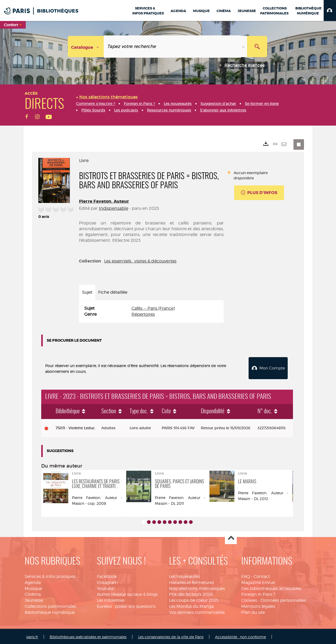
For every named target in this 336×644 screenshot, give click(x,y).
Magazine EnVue (258, 581)
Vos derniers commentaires (197, 611)
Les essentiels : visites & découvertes (140, 261)
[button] (330, 10)
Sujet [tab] (87, 292)
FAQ (246, 575)
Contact (262, 575)
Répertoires (143, 314)
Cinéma (33, 593)
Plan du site (253, 611)
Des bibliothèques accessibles (271, 587)
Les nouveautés (184, 575)
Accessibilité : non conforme (240, 635)
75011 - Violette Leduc (75, 427)
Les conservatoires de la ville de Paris (171, 635)
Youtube (105, 587)
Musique (33, 587)
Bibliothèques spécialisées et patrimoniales (88, 635)
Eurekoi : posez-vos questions (126, 605)
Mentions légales (258, 605)
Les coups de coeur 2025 (194, 599)
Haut (231, 537)
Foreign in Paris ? (258, 593)
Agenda (33, 581)
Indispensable (114, 208)
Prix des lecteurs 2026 (191, 593)
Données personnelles (283, 599)
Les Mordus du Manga (191, 605)
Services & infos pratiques (50, 575)
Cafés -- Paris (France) (153, 308)
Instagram (107, 581)
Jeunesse (34, 599)
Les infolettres (111, 599)
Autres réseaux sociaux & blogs (127, 593)
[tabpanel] (151, 312)
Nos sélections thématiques (197, 587)
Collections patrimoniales (50, 605)
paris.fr (32, 635)
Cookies (249, 599)
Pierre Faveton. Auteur (104, 201)
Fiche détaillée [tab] (113, 292)
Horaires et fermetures (191, 581)
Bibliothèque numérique (50, 611)
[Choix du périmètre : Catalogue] (86, 47)
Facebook (107, 575)
